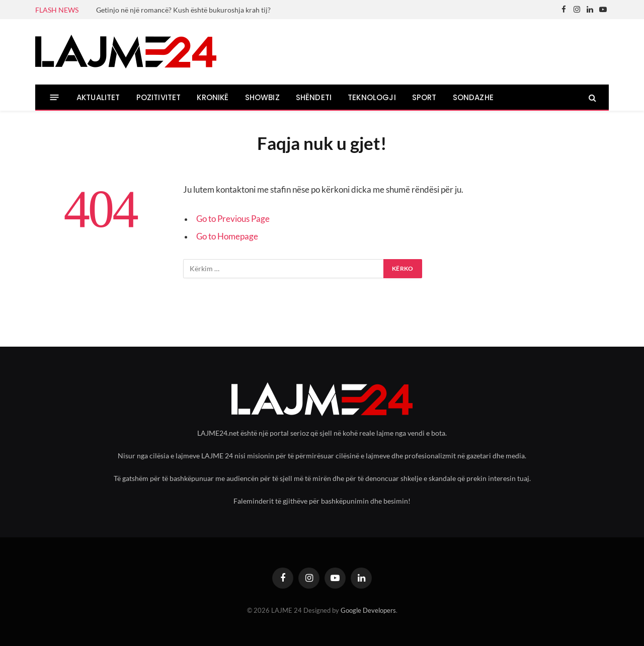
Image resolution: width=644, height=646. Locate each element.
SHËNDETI (314, 97)
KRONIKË (213, 97)
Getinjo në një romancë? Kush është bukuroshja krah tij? (183, 10)
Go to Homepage (227, 236)
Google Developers (368, 610)
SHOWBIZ (262, 97)
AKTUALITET (98, 97)
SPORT (424, 97)
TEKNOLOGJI (372, 97)
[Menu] (55, 97)
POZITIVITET (159, 97)
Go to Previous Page (233, 219)
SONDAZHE (473, 97)
